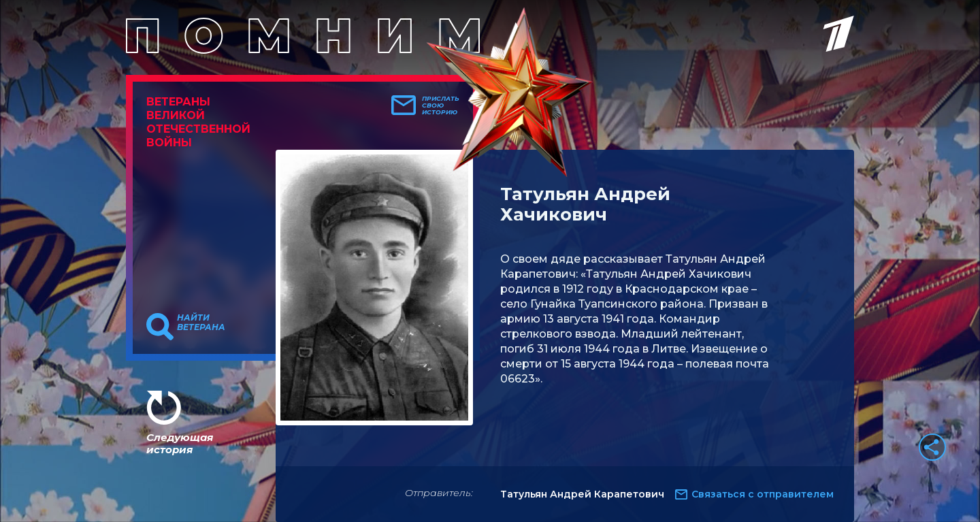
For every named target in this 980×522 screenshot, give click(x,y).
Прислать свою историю (441, 105)
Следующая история (180, 443)
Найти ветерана (201, 323)
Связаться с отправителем (763, 494)
